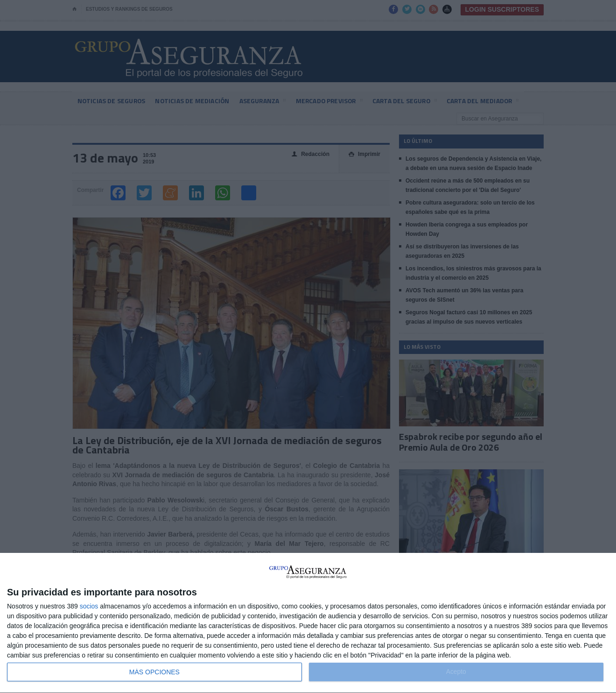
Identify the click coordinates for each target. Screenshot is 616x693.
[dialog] (308, 623)
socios (89, 606)
